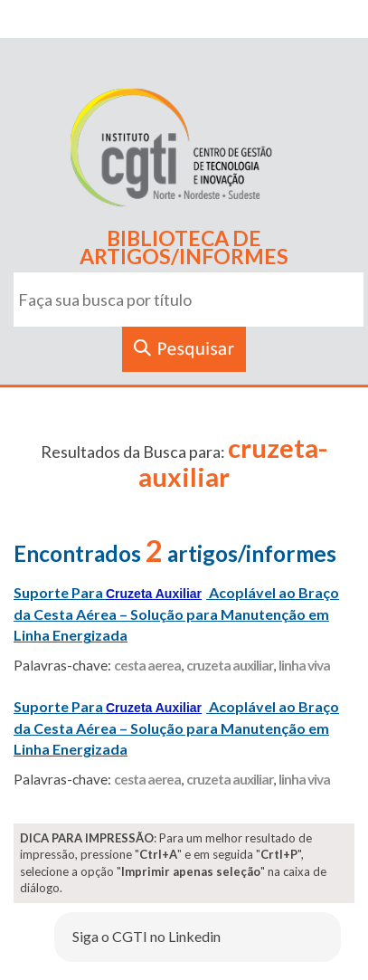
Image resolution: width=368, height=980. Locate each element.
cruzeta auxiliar (230, 665)
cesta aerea (147, 665)
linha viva (304, 665)
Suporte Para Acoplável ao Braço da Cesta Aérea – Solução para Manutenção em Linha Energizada (176, 614)
